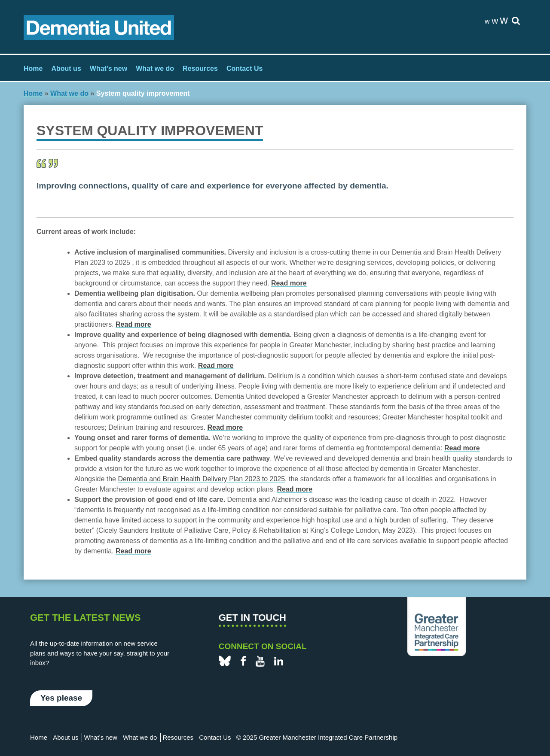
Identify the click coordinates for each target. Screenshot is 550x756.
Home (33, 68)
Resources (200, 68)
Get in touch (252, 618)
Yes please (61, 698)
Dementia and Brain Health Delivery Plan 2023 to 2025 (201, 479)
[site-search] (516, 21)
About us (66, 68)
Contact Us (244, 68)
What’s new (108, 68)
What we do (155, 68)
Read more (133, 551)
